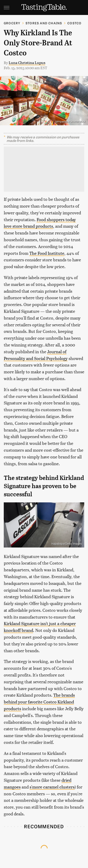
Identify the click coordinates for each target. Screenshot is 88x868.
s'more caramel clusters (52, 787)
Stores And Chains (44, 23)
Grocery (12, 23)
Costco (74, 23)
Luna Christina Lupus (27, 63)
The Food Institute (47, 253)
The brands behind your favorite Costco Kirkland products (39, 702)
